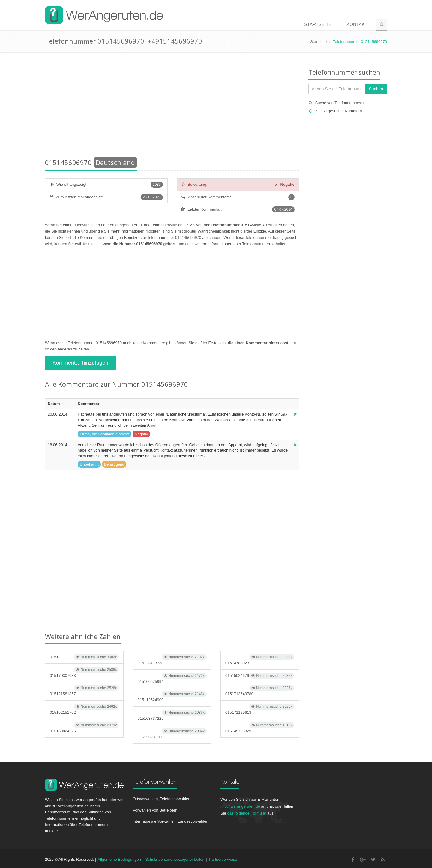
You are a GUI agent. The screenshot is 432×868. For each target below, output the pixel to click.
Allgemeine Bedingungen (119, 859)
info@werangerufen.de (240, 806)
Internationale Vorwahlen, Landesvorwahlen (171, 821)
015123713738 (172, 660)
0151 (84, 657)
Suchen (376, 89)
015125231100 (172, 734)
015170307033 (84, 672)
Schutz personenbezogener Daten (175, 859)
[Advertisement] (172, 107)
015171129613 (260, 709)
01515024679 (260, 676)
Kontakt (357, 24)
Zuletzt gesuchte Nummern (339, 111)
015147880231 (260, 660)
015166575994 (172, 678)
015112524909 (172, 697)
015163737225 (172, 715)
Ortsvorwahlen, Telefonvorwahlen (162, 799)
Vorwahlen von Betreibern (155, 810)
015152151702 (84, 709)
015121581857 (84, 691)
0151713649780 (260, 691)
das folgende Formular (247, 813)
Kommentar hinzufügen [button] (80, 363)
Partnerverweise (223, 859)
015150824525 (84, 728)
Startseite (318, 24)
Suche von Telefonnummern (340, 103)
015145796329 (260, 728)
